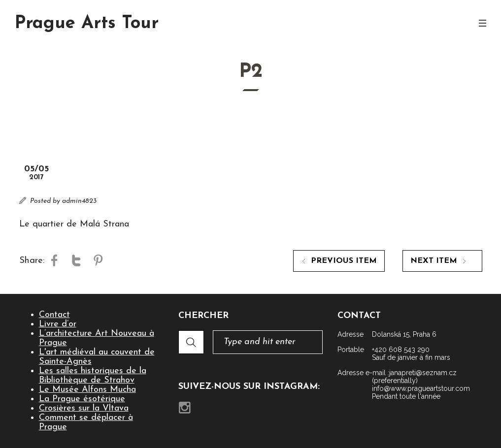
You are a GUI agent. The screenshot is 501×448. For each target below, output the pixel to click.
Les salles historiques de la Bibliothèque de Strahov (93, 376)
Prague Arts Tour (87, 24)
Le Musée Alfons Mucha (87, 390)
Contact (54, 315)
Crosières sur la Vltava (84, 408)
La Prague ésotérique (82, 399)
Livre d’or (58, 324)
